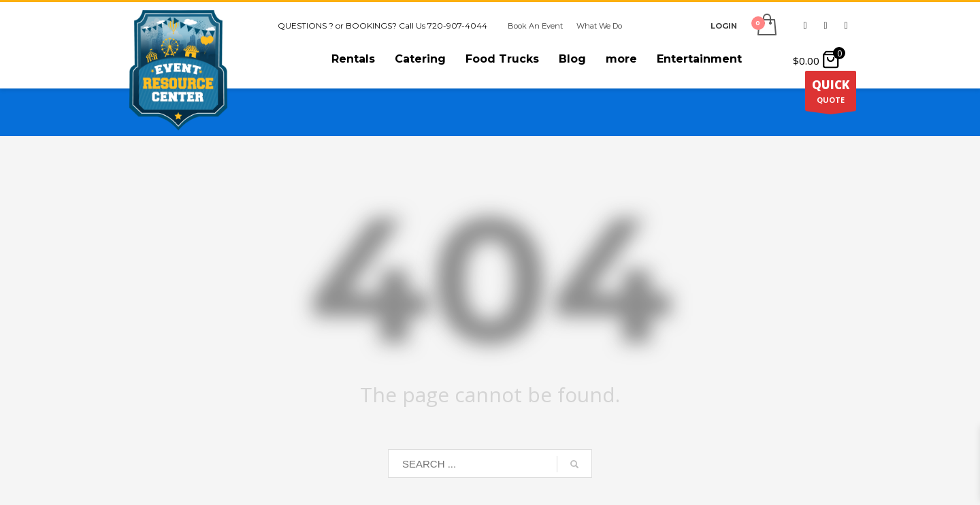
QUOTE (831, 94)
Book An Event (535, 26)
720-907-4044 (457, 26)
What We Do (599, 26)
